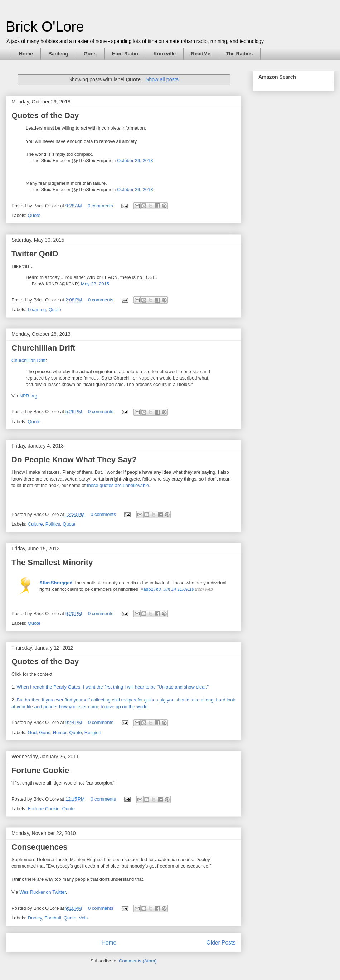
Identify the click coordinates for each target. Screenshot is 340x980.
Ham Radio (125, 54)
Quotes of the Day (45, 115)
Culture (35, 524)
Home (26, 54)
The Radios (239, 54)
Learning (37, 310)
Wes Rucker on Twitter (43, 892)
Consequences (40, 847)
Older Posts (221, 943)
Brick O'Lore (45, 26)
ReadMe (201, 54)
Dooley (35, 918)
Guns (90, 54)
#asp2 (147, 589)
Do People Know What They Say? (74, 460)
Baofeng (58, 54)
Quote (34, 215)
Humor (60, 732)
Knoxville (165, 54)
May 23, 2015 (95, 284)
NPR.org (28, 396)
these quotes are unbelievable (118, 485)
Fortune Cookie (40, 770)
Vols (83, 918)
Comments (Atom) (138, 961)
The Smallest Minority (52, 562)
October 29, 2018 (135, 161)
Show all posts (162, 79)
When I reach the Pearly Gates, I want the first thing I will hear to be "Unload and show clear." (113, 687)
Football (53, 918)
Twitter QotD (35, 254)
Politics (53, 524)
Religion (93, 732)
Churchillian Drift (43, 348)
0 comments (100, 206)
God (32, 732)
